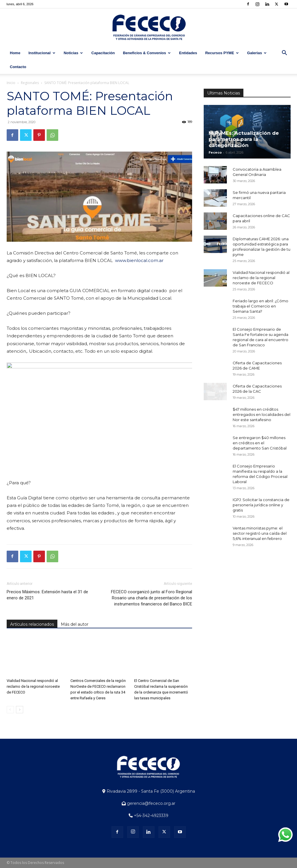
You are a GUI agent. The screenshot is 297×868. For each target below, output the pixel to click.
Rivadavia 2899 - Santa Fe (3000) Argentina (149, 791)
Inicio (11, 83)
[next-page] (20, 710)
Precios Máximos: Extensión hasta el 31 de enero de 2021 (47, 595)
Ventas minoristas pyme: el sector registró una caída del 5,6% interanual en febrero (260, 533)
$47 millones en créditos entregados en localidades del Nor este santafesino (262, 414)
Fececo (215, 152)
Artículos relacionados (32, 624)
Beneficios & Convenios (147, 53)
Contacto (18, 67)
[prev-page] (10, 710)
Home (15, 53)
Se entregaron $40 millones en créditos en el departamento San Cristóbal (260, 443)
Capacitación (103, 53)
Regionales (30, 83)
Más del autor (75, 624)
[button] (284, 53)
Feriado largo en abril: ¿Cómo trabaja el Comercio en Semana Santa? (260, 306)
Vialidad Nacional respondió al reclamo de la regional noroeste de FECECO (33, 686)
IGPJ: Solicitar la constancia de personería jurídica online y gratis (261, 505)
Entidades (188, 53)
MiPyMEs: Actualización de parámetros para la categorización (244, 139)
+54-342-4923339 (148, 816)
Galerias (257, 53)
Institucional (42, 53)
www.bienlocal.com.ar (139, 260)
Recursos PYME (222, 53)
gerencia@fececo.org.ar (148, 803)
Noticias (73, 53)
